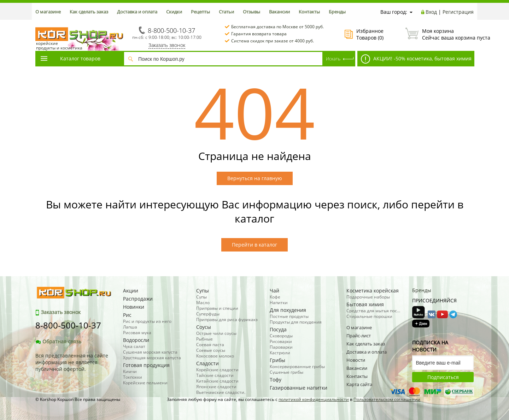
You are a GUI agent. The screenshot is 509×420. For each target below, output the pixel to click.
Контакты (309, 12)
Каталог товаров (70, 58)
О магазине (48, 12)
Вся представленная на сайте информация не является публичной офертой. (72, 362)
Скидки (174, 12)
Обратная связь (58, 341)
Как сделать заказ (89, 12)
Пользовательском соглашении (387, 399)
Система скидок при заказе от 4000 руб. (273, 41)
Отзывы (251, 12)
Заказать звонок (167, 45)
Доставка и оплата (137, 12)
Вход (431, 12)
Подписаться (443, 377)
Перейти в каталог (255, 245)
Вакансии (279, 12)
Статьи (226, 12)
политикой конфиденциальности (314, 399)
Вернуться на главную (255, 178)
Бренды (337, 12)
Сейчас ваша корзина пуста (440, 34)
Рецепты (200, 12)
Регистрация (458, 12)
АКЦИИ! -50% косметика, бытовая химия (416, 59)
